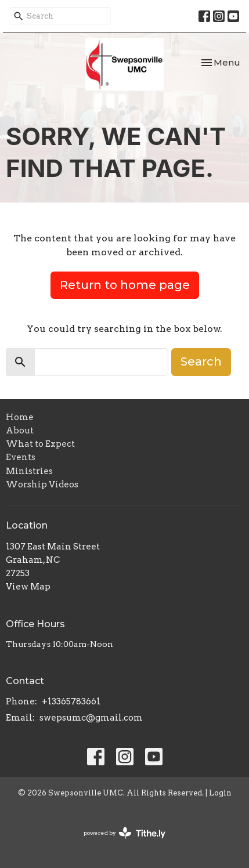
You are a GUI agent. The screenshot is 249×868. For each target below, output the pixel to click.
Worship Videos (42, 484)
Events (21, 457)
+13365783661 (71, 701)
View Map (28, 587)
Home (20, 417)
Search (201, 361)
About (20, 431)
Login (220, 793)
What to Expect (40, 444)
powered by (124, 833)
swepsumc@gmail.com (91, 718)
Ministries (29, 471)
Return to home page (125, 285)
